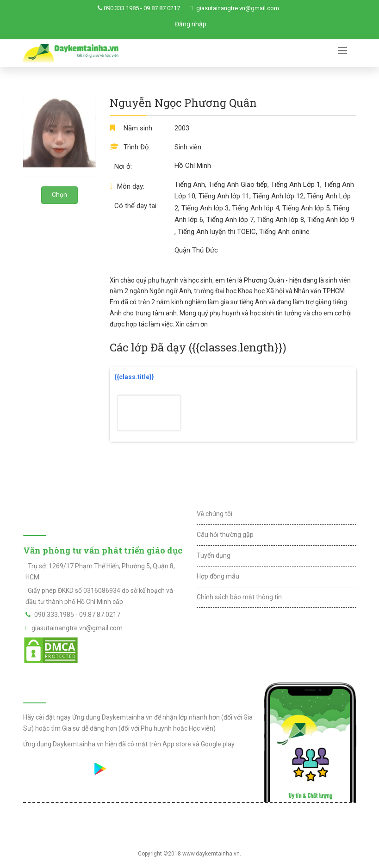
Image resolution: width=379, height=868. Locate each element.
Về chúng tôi (214, 514)
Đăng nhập (191, 24)
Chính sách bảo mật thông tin (239, 597)
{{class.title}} (134, 377)
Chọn (59, 195)
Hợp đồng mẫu (218, 576)
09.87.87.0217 (162, 8)
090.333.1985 (121, 8)
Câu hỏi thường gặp (225, 535)
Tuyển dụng (214, 555)
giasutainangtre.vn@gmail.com (238, 8)
